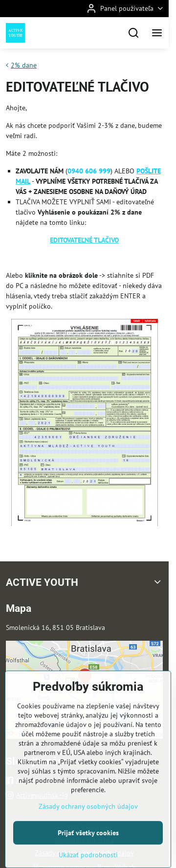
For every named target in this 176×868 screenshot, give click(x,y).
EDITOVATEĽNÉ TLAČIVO (84, 240)
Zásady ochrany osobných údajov (88, 835)
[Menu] (157, 33)
